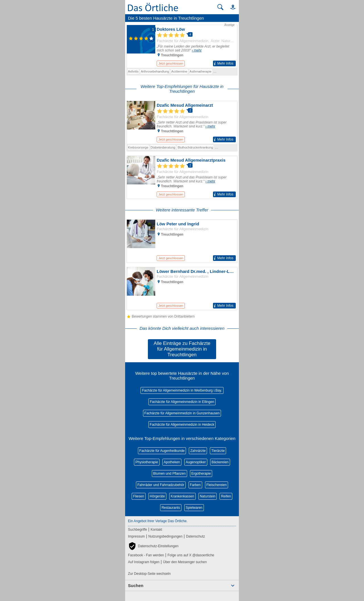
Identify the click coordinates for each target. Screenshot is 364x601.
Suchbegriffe (137, 530)
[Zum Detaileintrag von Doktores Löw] (182, 45)
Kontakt (156, 530)
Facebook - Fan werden (146, 555)
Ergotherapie (201, 474)
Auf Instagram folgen (144, 562)
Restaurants (171, 508)
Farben (195, 485)
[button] (230, 7)
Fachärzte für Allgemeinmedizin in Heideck (182, 425)
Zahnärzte (198, 451)
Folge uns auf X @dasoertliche (191, 555)
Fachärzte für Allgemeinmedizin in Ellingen (182, 402)
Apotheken (172, 462)
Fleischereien (217, 485)
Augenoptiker (196, 462)
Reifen (226, 496)
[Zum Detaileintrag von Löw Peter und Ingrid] (182, 241)
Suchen (136, 585)
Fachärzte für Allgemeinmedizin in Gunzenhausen (182, 413)
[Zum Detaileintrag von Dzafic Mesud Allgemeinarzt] (182, 122)
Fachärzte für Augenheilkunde (162, 451)
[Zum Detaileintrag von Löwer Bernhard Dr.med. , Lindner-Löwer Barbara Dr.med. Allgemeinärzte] (182, 289)
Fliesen (139, 496)
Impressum (136, 536)
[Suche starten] (220, 7)
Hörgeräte (157, 496)
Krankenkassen (182, 496)
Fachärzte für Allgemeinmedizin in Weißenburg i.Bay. (182, 390)
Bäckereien (220, 462)
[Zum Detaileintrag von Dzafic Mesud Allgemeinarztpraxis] (182, 177)
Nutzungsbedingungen (166, 536)
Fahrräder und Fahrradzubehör (161, 485)
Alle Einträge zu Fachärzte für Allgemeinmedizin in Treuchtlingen (182, 349)
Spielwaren (194, 508)
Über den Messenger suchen (185, 562)
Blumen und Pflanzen (169, 474)
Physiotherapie (147, 462)
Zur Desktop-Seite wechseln (149, 574)
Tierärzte (218, 451)
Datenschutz (196, 536)
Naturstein (208, 496)
